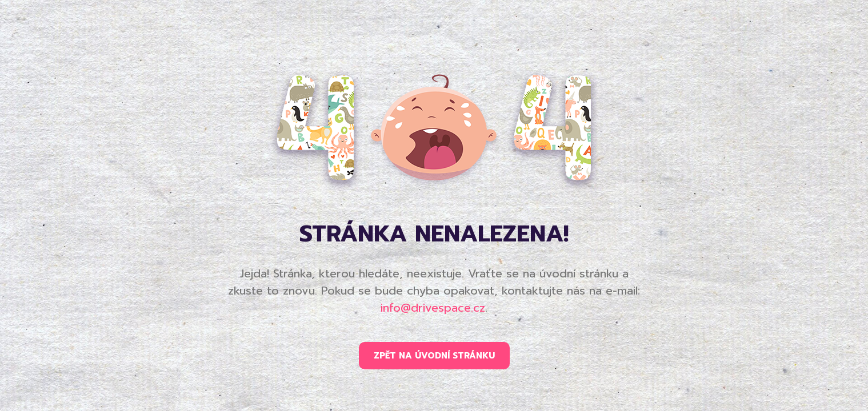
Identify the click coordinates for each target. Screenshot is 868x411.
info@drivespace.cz (433, 308)
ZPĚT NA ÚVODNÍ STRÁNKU (434, 356)
